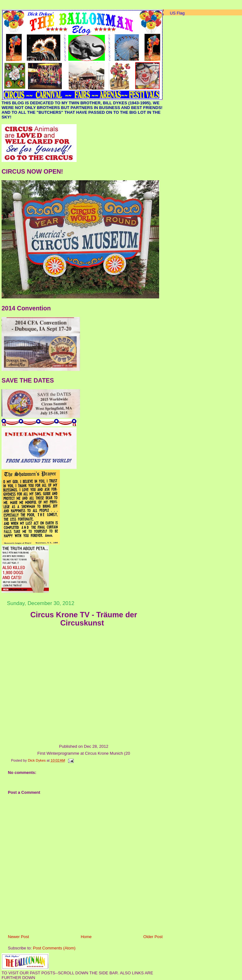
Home (86, 937)
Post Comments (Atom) (54, 948)
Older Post (153, 937)
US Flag (177, 13)
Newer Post (18, 937)
